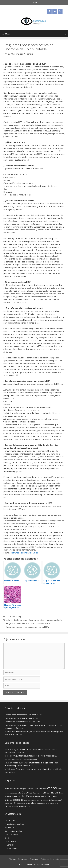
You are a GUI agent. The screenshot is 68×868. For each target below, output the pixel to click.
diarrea (36, 620)
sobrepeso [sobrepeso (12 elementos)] (20, 803)
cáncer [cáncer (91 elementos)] (52, 788)
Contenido (11, 841)
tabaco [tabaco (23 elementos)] (33, 803)
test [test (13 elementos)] (49, 803)
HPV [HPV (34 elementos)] (27, 796)
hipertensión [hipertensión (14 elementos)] (16, 796)
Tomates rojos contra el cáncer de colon (23, 722)
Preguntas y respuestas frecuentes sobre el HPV (28, 627)
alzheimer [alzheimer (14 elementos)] (13, 789)
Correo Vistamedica (13, 831)
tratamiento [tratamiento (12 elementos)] (54, 803)
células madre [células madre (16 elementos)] (16, 793)
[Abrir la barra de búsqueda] (65, 34)
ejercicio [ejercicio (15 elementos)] (40, 793)
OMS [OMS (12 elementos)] (25, 800)
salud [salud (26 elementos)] (49, 800)
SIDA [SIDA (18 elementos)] (14, 803)
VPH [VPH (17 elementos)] (28, 806)
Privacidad (34, 859)
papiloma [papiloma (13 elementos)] (39, 800)
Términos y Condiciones (18, 859)
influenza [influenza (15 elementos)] (33, 796)
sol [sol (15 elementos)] (24, 803)
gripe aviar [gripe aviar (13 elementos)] (8, 796)
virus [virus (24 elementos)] (14, 806)
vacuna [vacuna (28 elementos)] (8, 806)
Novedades (12, 848)
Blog (7, 838)
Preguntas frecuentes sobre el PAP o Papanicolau (35, 756)
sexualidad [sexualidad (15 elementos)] (8, 803)
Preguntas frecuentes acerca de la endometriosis (28, 623)
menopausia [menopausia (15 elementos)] (52, 796)
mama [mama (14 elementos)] (38, 796)
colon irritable (12, 620)
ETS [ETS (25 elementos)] (57, 793)
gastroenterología (54, 620)
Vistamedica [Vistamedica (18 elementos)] (22, 806)
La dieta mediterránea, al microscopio (22, 718)
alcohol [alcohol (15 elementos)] (7, 789)
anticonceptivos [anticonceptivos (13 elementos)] (22, 789)
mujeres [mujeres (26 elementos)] (8, 800)
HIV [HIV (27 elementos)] (22, 796)
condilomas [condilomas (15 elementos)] (43, 789)
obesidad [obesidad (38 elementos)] (18, 800)
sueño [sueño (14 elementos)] (28, 803)
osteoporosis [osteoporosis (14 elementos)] (32, 800)
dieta (42, 620)
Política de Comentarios (50, 859)
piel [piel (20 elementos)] (45, 800)
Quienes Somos (12, 834)
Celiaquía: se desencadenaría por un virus (24, 715)
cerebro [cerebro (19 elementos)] (35, 788)
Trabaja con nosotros (14, 824)
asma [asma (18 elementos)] (30, 789)
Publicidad (10, 827)
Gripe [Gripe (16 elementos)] (61, 793)
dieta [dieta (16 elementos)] (34, 793)
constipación (26, 620)
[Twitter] (55, 12)
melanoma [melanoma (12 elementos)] (44, 796)
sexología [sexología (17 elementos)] (59, 800)
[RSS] (60, 12)
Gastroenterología (14, 616)
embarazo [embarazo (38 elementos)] (49, 793)
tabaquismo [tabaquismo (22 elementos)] (42, 803)
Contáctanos (10, 820)
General (10, 845)
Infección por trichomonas (25, 759)
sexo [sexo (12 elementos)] (53, 800)
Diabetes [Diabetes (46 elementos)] (27, 792)
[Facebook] (49, 12)
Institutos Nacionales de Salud (24, 553)
